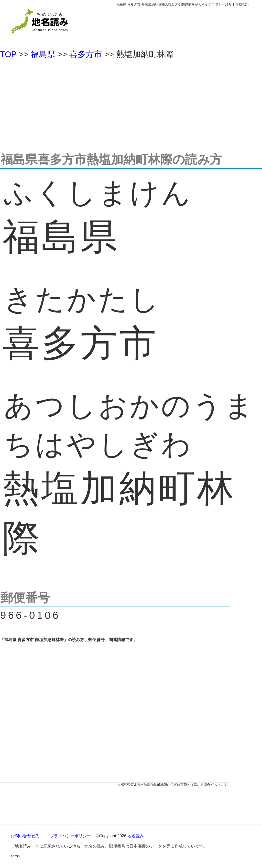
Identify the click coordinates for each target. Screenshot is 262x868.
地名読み (136, 836)
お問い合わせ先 (25, 836)
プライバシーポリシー (70, 836)
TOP (8, 54)
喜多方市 (86, 54)
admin (15, 856)
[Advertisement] (131, 103)
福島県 (43, 54)
